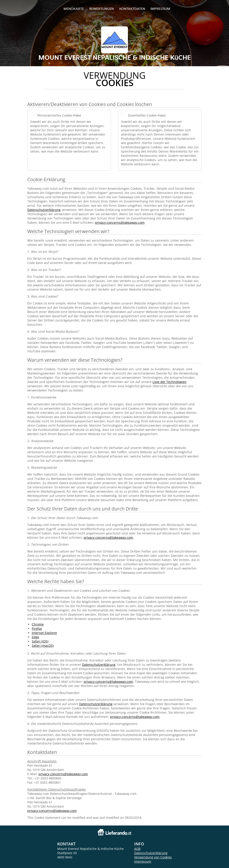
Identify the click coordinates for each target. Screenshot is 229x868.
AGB (137, 849)
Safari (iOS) (40, 641)
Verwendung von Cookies (153, 857)
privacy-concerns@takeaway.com (120, 222)
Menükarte (74, 9)
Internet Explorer (45, 633)
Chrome (38, 624)
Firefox (37, 629)
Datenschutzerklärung (44, 210)
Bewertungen (102, 9)
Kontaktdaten (132, 9)
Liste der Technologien (170, 382)
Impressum (160, 9)
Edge (35, 637)
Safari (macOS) (43, 646)
